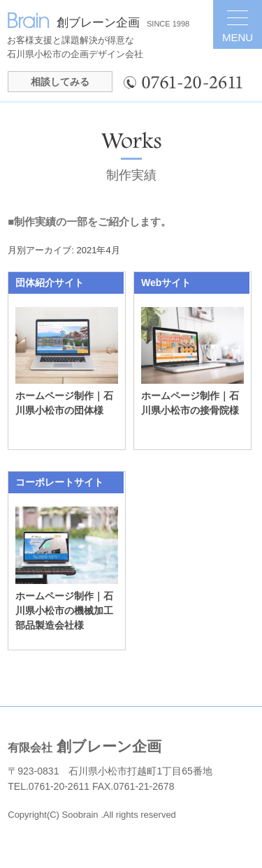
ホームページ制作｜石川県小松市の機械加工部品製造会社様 (64, 611)
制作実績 (131, 175)
